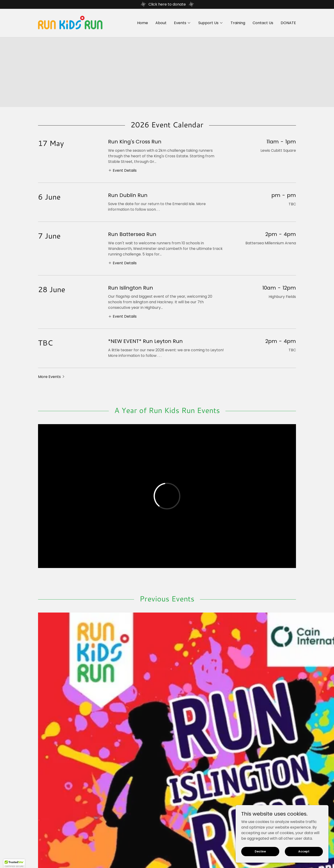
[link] (70, 23)
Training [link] (238, 23)
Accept (304, 851)
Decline (260, 851)
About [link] (161, 23)
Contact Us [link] (263, 23)
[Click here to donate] (167, 4)
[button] (182, 23)
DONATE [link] (288, 23)
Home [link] (143, 23)
